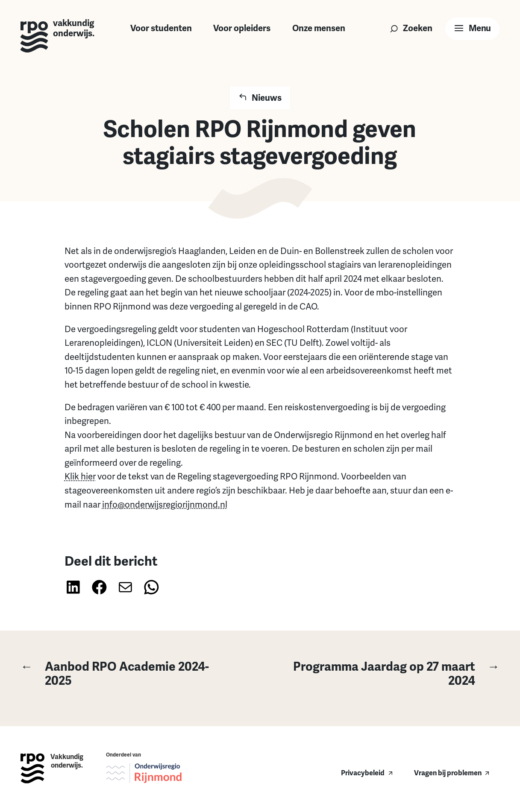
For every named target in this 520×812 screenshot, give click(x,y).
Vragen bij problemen (448, 773)
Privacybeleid (363, 773)
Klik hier (80, 477)
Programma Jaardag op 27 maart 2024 (388, 674)
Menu (480, 28)
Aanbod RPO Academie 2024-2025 (115, 674)
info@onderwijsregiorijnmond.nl (165, 505)
